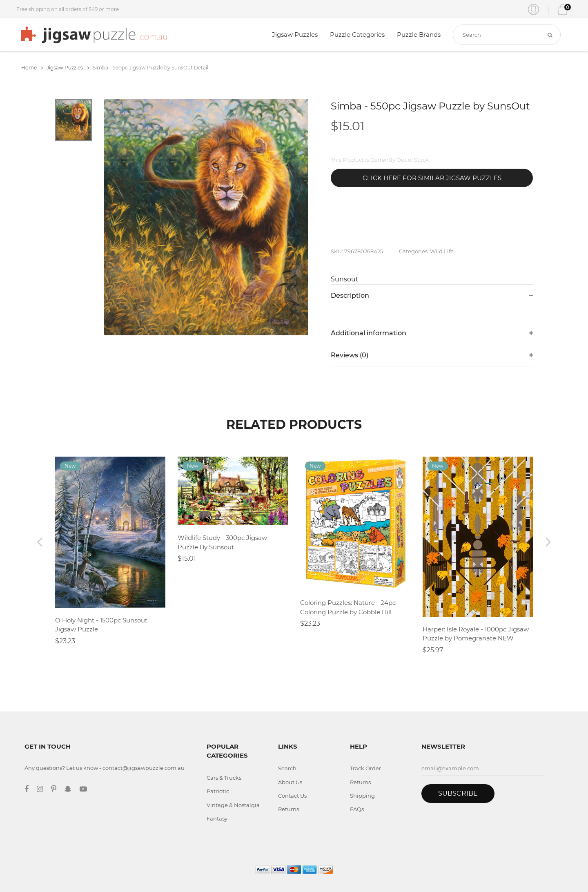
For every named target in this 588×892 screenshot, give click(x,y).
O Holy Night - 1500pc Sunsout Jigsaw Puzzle (101, 625)
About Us (290, 782)
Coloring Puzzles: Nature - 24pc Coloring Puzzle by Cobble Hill (348, 607)
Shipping (362, 796)
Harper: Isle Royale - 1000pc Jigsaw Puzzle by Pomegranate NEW (476, 634)
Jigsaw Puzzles (295, 35)
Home (32, 68)
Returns (288, 809)
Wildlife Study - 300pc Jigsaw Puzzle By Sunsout (222, 542)
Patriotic (218, 791)
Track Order (365, 768)
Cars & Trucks (224, 778)
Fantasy (217, 818)
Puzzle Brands (419, 35)
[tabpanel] (206, 217)
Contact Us (292, 796)
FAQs (357, 809)
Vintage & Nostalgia (233, 805)
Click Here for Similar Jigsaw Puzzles (432, 178)
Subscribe (458, 793)
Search (287, 768)
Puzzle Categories (357, 35)
